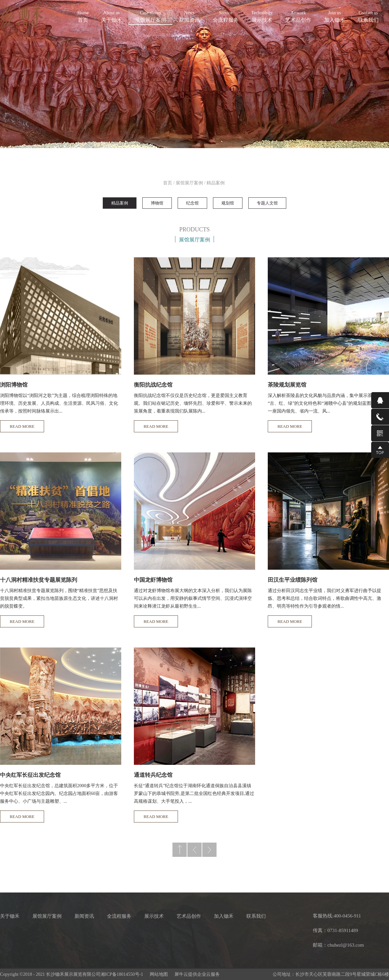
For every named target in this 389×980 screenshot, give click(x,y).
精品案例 (216, 183)
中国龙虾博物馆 (153, 580)
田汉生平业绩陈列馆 (293, 580)
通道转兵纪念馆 (153, 775)
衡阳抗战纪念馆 (153, 385)
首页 (83, 16)
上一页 (194, 850)
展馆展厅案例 (189, 183)
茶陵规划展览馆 (287, 385)
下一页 (209, 850)
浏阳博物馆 (14, 385)
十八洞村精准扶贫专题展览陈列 (39, 580)
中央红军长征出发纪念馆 (30, 775)
